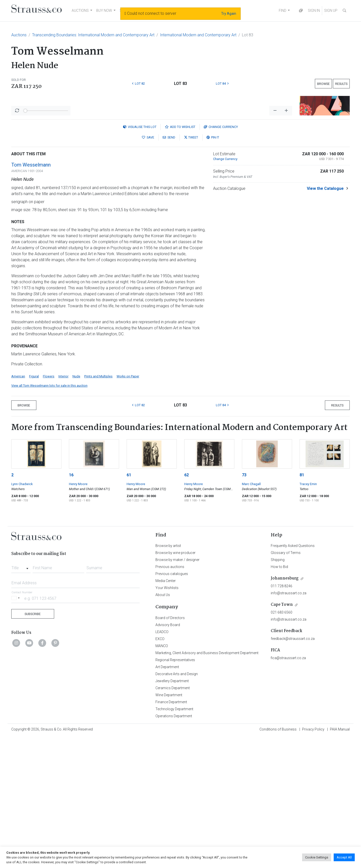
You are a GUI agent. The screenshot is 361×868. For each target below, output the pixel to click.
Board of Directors (170, 749)
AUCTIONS (80, 11)
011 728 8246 (282, 717)
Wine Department (169, 826)
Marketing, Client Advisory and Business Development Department (207, 784)
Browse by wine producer (175, 684)
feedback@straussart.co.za (293, 770)
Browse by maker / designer (177, 691)
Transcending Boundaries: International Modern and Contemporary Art (93, 35)
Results (341, 84)
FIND (283, 11)
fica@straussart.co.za (288, 789)
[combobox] (21, 698)
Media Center (166, 712)
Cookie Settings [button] (317, 857)
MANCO (162, 777)
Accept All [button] (344, 857)
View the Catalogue (325, 320)
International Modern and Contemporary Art (198, 35)
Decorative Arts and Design (177, 805)
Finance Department (171, 833)
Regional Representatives (175, 791)
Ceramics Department (173, 819)
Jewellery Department (172, 812)
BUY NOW (104, 11)
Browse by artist (168, 677)
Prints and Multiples (98, 508)
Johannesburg (285, 710)
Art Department (167, 798)
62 (187, 606)
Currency (221, 258)
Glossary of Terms (286, 684)
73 (244, 606)
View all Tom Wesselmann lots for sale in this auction (49, 517)
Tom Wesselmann (31, 296)
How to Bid (279, 698)
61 (129, 606)
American (18, 508)
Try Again (229, 14)
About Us (163, 726)
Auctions (19, 35)
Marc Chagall (251, 615)
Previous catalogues (172, 705)
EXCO (160, 770)
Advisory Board (168, 756)
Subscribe (33, 745)
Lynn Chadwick (22, 615)
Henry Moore (78, 615)
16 (71, 606)
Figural (34, 508)
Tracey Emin (308, 615)
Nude (76, 508)
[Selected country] (16, 729)
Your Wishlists (167, 719)
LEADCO (162, 763)
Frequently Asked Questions (293, 677)
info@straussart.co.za (289, 724)
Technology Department (174, 840)
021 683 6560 (282, 744)
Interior (63, 508)
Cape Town (282, 736)
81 (302, 606)
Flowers (49, 508)
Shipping (278, 691)
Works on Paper (128, 508)
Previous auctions (170, 698)
